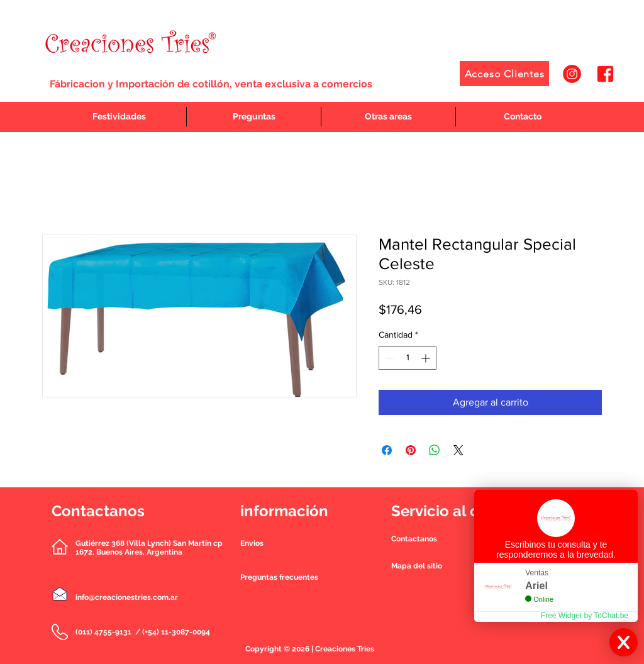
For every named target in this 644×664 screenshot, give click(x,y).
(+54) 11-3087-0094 (176, 632)
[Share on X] (458, 450)
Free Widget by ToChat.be (585, 616)
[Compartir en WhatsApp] (435, 450)
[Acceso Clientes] (504, 74)
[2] (605, 74)
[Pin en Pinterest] (411, 450)
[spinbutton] (408, 358)
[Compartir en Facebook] (387, 450)
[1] (572, 74)
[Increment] (427, 358)
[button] (414, 539)
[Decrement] (388, 358)
